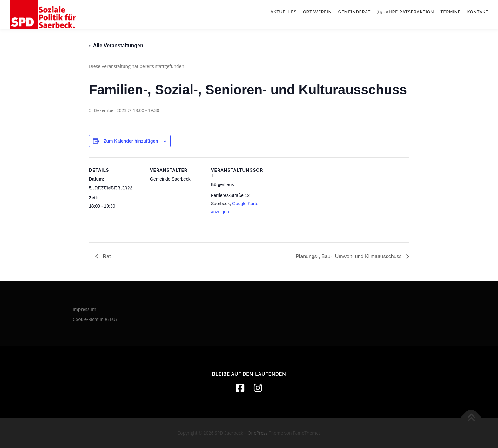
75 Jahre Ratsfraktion (405, 12)
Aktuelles (283, 12)
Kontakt (478, 12)
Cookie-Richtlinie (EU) (95, 319)
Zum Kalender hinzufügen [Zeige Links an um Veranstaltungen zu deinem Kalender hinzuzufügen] (131, 141)
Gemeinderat (355, 12)
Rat (106, 256)
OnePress (258, 433)
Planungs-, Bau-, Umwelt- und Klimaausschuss (349, 256)
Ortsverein (317, 12)
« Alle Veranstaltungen (116, 46)
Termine (451, 12)
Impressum (84, 309)
